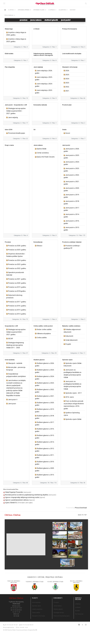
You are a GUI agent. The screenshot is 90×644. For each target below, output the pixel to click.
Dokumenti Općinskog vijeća (62, 616)
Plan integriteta (10, 67)
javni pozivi (66, 20)
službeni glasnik (51, 20)
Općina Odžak (42, 149)
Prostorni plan (67, 105)
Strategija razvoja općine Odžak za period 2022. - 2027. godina (16, 111)
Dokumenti (69, 336)
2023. (67, 83)
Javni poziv (12, 404)
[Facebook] (79, 625)
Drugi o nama (9, 145)
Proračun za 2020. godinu (17, 283)
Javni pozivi (66, 145)
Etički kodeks (9, 54)
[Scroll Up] (82, 515)
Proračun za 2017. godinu (17, 302)
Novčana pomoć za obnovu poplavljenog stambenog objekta (26, 495)
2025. (67, 75)
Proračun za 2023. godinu (17, 264)
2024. (67, 79)
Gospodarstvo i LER (11, 326)
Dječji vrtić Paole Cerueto (46, 157)
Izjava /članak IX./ (11, 503)
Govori (68, 133)
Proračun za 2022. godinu (17, 268)
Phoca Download (81, 508)
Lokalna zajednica (37, 609)
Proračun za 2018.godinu (17, 291)
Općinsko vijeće (67, 360)
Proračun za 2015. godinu (17, 310)
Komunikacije (38, 242)
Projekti (68, 344)
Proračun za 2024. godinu (17, 260)
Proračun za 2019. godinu (17, 287)
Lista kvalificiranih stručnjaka (72, 54)
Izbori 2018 (9, 130)
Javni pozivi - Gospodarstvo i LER (16, 105)
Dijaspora (62, 10)
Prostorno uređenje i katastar (72, 242)
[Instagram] (86, 625)
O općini (11, 10)
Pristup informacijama (70, 29)
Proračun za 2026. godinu (17, 246)
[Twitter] (82, 625)
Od (34, 130)
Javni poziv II (13, 400)
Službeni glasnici (39, 360)
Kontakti (77, 611)
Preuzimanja (9, 15)
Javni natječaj (13, 117)
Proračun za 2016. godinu (17, 306)
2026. (67, 71)
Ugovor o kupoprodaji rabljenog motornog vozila (22, 497)
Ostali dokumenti (71, 340)
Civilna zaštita (42, 338)
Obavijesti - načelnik (15, 363)
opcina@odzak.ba (9, 627)
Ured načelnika (10, 360)
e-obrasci (78, 607)
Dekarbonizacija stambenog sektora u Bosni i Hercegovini (43, 54)
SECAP (11, 339)
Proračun (8, 242)
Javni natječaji (38, 67)
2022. (67, 87)
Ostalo (64, 130)
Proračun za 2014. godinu (17, 314)
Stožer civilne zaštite (44, 329)
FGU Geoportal (79, 614)
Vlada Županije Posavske (14, 492)
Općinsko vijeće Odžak (73, 419)
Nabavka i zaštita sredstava (71, 326)
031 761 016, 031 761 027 (11, 625)
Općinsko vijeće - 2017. (74, 393)
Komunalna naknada (40, 105)
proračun (24, 20)
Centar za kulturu (43, 153)
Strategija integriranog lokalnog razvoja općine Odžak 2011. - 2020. (15, 345)
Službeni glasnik (58, 609)
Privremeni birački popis (17, 133)
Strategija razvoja (59, 613)
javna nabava (36, 20)
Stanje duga (9, 29)
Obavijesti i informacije (70, 67)
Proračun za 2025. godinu (17, 250)
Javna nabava (38, 145)
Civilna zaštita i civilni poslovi (43, 326)
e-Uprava (52, 10)
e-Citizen (36, 29)
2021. (67, 91)
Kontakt (73, 10)
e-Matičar (78, 604)
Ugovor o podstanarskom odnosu (17, 500)
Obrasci (39, 246)
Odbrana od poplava (44, 333)
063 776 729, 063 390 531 (27, 625)
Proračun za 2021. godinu (17, 279)
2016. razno (70, 397)
